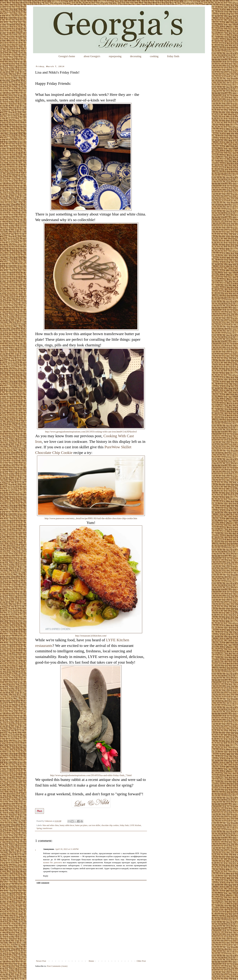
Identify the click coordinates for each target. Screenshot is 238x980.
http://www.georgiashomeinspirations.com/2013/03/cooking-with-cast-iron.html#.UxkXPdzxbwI (91, 432)
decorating (136, 56)
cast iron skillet (94, 825)
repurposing (115, 56)
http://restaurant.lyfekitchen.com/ (91, 636)
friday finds (173, 56)
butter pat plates (81, 825)
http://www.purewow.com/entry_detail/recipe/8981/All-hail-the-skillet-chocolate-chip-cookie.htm (91, 518)
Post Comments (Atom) (57, 966)
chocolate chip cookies (110, 825)
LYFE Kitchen (135, 825)
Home (91, 961)
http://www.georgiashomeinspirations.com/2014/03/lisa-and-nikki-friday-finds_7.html (91, 775)
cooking (154, 56)
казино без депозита (53, 862)
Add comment (43, 883)
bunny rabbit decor (67, 825)
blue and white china (51, 825)
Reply (46, 876)
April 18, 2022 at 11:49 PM (67, 849)
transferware (47, 828)
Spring (39, 828)
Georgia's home (67, 56)
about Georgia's (92, 56)
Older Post (141, 961)
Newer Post (41, 961)
